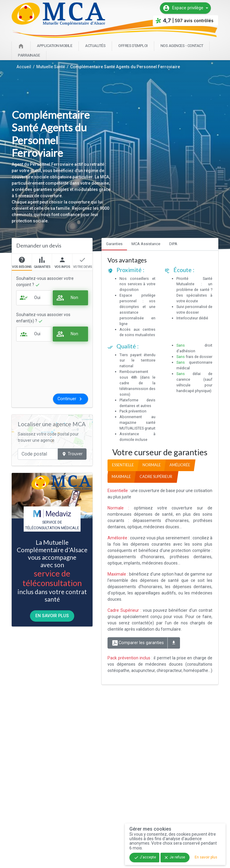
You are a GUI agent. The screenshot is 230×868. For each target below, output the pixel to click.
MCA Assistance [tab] (146, 244)
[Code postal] (38, 454)
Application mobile (55, 46)
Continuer (71, 399)
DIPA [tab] (173, 244)
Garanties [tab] (114, 244)
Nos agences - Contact (182, 46)
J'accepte (145, 858)
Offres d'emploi (133, 46)
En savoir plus (52, 616)
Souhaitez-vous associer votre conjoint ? (45, 282)
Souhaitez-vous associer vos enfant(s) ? (43, 318)
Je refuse (174, 858)
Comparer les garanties (138, 643)
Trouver (72, 454)
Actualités (95, 46)
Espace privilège (183, 8)
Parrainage (29, 55)
